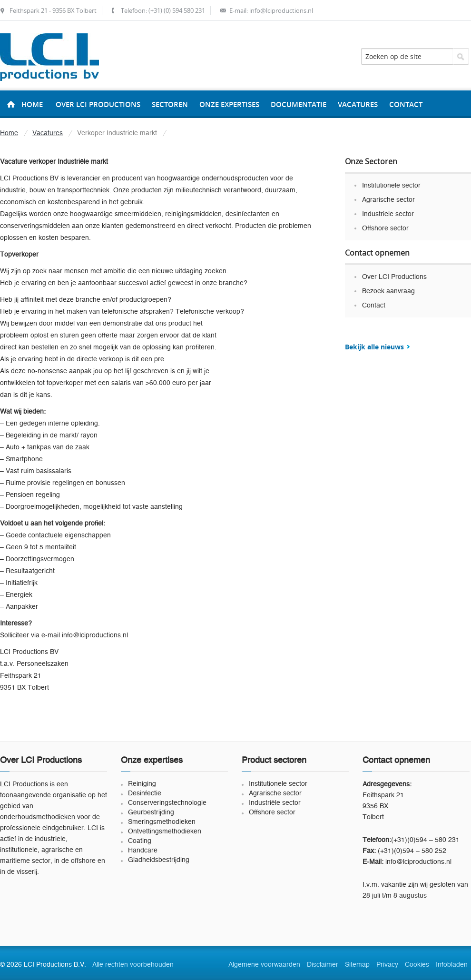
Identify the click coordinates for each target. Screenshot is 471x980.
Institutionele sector (391, 186)
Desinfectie (145, 793)
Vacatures (48, 133)
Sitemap (357, 965)
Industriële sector (388, 214)
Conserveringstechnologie (167, 803)
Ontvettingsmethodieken (165, 832)
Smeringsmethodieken (162, 822)
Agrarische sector (388, 200)
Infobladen (452, 965)
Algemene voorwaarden (264, 965)
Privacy (387, 965)
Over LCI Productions (394, 277)
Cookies (417, 965)
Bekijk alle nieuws (374, 347)
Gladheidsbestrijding (159, 860)
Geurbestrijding (151, 812)
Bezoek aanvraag (388, 291)
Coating (140, 841)
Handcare (143, 851)
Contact (374, 306)
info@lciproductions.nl (281, 10)
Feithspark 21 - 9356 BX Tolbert (53, 10)
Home (32, 104)
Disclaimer (323, 965)
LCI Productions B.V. (49, 57)
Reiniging (142, 784)
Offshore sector (385, 228)
